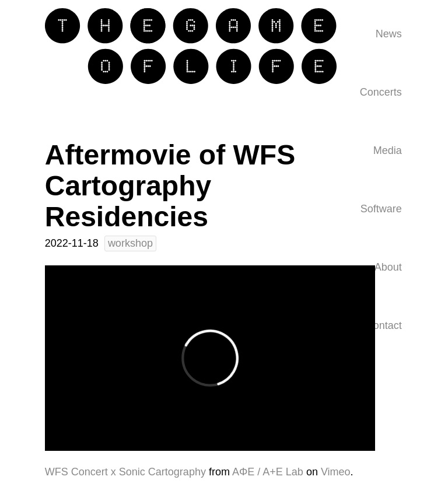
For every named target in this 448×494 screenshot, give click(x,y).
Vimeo (336, 472)
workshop (130, 243)
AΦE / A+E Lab (268, 472)
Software (381, 209)
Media (388, 150)
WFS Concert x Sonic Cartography (125, 472)
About (388, 267)
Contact (384, 325)
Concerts (381, 92)
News (389, 34)
